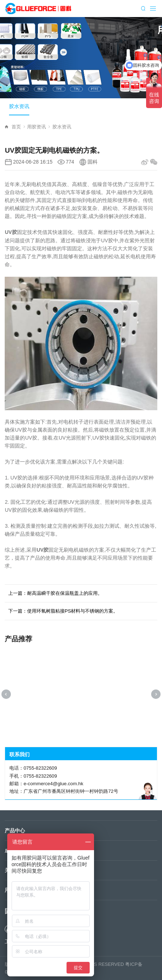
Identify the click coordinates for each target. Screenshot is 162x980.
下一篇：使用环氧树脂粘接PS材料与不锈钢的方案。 (63, 611)
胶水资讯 (19, 106)
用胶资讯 (39, 127)
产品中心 (15, 831)
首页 (18, 127)
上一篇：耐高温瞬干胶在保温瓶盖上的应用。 (55, 593)
